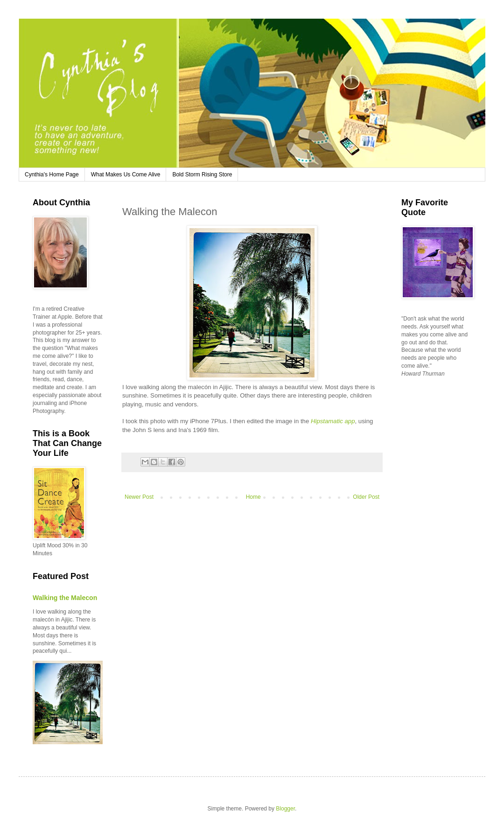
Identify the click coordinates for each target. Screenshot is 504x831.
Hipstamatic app (333, 421)
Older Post (366, 497)
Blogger (285, 809)
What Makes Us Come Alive (126, 175)
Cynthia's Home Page (52, 175)
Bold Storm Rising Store (202, 175)
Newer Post (139, 497)
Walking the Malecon (65, 598)
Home (253, 497)
